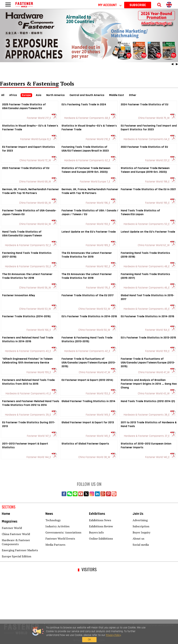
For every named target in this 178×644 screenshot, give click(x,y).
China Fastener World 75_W (157, 118)
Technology (53, 520)
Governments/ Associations (63, 532)
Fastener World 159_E (160, 351)
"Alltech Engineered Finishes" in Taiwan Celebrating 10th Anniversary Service (27, 361)
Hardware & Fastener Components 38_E (150, 415)
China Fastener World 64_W (38, 224)
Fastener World (12, 528)
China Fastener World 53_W (38, 309)
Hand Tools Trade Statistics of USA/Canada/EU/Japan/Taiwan (22, 234)
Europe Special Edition (17, 556)
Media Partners (55, 545)
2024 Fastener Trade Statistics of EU (145, 105)
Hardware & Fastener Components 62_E (90, 160)
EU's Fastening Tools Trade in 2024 (84, 105)
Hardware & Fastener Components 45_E (150, 309)
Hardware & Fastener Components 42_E (90, 351)
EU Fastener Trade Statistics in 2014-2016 (147, 316)
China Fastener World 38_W (97, 457)
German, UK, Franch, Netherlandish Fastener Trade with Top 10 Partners (31, 191)
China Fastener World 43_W (157, 394)
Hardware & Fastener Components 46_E (150, 288)
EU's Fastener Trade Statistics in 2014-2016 (89, 316)
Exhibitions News (100, 520)
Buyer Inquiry (141, 532)
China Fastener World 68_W (38, 182)
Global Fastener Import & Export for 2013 (88, 422)
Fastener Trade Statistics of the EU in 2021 (148, 189)
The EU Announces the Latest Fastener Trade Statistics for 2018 (27, 276)
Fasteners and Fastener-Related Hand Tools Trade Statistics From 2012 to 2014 (31, 403)
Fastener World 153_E (101, 394)
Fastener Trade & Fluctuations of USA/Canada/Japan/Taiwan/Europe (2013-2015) (89, 363)
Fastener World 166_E (42, 330)
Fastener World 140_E (160, 457)
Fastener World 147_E (42, 436)
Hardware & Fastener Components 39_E (31, 415)
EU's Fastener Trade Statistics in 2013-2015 (148, 338)
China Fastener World (16, 534)
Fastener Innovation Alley (19, 295)
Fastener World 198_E (160, 182)
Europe (26, 95)
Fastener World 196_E (101, 203)
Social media (141, 545)
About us (138, 538)
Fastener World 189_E (101, 245)
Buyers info (96, 532)
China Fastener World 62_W (157, 245)
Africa (13, 95)
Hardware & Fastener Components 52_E (31, 245)
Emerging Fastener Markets (20, 550)
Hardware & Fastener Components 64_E (150, 139)
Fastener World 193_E (101, 224)
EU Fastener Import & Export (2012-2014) (87, 380)
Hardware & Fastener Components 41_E (31, 394)
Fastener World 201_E (160, 160)
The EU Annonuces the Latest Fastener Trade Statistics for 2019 (87, 255)
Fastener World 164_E (160, 330)
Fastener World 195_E (160, 203)
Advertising (140, 520)
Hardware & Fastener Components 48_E (150, 266)
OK (137, 635)
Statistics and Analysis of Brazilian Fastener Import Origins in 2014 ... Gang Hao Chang (149, 384)
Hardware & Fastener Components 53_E (150, 224)
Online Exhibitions (101, 538)
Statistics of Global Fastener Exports (85, 444)
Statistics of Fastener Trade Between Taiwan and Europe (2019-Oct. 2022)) (86, 170)
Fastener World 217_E (42, 118)
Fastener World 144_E (42, 457)
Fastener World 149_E (101, 415)
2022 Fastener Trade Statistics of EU (144, 147)
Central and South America (87, 95)
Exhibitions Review (101, 526)
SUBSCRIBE (138, 5)
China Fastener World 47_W (98, 372)
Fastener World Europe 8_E (39, 139)
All (3, 95)
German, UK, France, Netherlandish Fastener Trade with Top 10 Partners (90, 191)
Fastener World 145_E (101, 436)
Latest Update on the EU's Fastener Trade (89, 232)
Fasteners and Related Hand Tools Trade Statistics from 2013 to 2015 (28, 382)
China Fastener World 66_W (38, 203)
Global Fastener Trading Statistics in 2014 (88, 401)
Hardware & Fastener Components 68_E (90, 118)
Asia (39, 95)
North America (55, 95)
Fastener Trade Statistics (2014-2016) (26, 316)
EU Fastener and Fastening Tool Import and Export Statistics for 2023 (149, 128)
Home (6, 514)
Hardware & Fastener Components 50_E (31, 266)
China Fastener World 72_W (38, 160)
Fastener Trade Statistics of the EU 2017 (88, 295)
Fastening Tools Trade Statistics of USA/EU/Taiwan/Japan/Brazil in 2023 (85, 149)
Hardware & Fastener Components (16, 542)
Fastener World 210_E (101, 139)
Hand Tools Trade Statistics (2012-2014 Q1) (148, 401)
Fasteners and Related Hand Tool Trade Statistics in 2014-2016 (28, 340)
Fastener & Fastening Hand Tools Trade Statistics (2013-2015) (87, 340)
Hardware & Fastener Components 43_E (31, 351)
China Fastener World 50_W (97, 330)
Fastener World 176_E (101, 288)
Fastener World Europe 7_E (98, 182)
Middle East (117, 95)
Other (133, 95)
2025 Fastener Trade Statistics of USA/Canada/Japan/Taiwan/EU (24, 106)
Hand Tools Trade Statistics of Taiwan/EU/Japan (140, 212)
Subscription (141, 526)
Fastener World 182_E (101, 266)
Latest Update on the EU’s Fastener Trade (148, 232)
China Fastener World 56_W (38, 288)
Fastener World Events (60, 538)
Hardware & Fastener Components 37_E (150, 436)
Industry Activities (57, 526)
